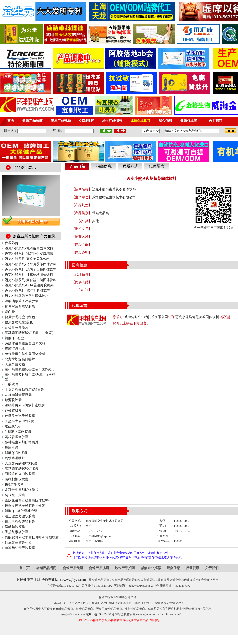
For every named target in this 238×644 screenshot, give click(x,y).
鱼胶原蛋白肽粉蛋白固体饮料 (27, 500)
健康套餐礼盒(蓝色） (21, 322)
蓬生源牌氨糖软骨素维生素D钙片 (30, 370)
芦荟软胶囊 (13, 411)
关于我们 (212, 568)
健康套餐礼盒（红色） (22, 317)
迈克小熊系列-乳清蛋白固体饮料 (29, 248)
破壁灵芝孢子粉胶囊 (20, 416)
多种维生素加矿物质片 (22, 442)
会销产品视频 (99, 568)
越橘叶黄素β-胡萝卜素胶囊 (25, 405)
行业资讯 (193, 568)
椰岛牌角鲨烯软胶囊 (20, 306)
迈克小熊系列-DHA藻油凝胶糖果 (29, 285)
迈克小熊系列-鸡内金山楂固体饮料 (31, 269)
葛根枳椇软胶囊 (17, 479)
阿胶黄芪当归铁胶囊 (20, 474)
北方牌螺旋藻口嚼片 (20, 359)
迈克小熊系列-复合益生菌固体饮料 (31, 280)
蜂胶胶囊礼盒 (15, 349)
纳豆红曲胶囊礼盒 (18, 543)
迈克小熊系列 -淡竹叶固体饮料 (28, 291)
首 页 (25, 568)
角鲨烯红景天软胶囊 (20, 548)
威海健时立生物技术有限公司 (114, 197)
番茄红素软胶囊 (17, 532)
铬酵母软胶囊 (15, 527)
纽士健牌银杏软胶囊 (20, 521)
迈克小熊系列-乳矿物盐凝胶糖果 (29, 254)
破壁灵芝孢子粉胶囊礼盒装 (25, 506)
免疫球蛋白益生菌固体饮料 (25, 343)
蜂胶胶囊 (12, 448)
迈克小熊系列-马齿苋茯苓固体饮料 (31, 264)
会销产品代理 (73, 568)
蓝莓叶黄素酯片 (17, 328)
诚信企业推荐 (151, 568)
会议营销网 (50, 580)
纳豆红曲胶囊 (15, 495)
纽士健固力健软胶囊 (20, 516)
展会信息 (173, 568)
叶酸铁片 (12, 384)
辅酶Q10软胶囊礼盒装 (21, 511)
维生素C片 (13, 426)
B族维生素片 (14, 485)
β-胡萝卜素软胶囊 (18, 432)
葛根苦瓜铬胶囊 (17, 437)
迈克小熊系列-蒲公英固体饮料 (27, 259)
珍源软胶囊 (13, 400)
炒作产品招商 (125, 568)
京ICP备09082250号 (100, 614)
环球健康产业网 (28, 580)
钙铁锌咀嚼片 (15, 458)
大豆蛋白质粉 (15, 364)
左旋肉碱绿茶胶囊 (18, 395)
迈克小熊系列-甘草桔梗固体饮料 (29, 275)
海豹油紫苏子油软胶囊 (22, 301)
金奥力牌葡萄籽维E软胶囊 (24, 389)
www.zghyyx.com (74, 580)
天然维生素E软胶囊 (19, 421)
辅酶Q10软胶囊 (16, 453)
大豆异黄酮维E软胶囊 (21, 463)
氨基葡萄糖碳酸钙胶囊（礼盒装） (30, 333)
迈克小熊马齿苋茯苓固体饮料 (27, 296)
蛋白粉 (10, 312)
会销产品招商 (46, 568)
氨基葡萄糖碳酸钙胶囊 (22, 469)
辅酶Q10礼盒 (14, 338)
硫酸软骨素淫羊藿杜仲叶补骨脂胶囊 (32, 537)
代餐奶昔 (12, 243)
